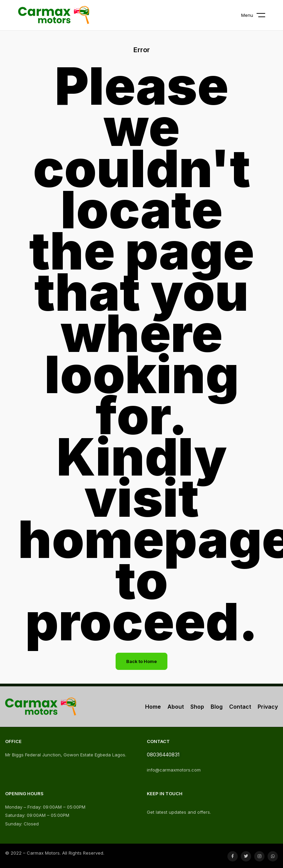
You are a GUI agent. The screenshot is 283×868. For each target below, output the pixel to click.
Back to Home (141, 661)
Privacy (268, 707)
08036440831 (163, 755)
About (176, 707)
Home (153, 707)
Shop (197, 707)
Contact (240, 707)
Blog (217, 707)
